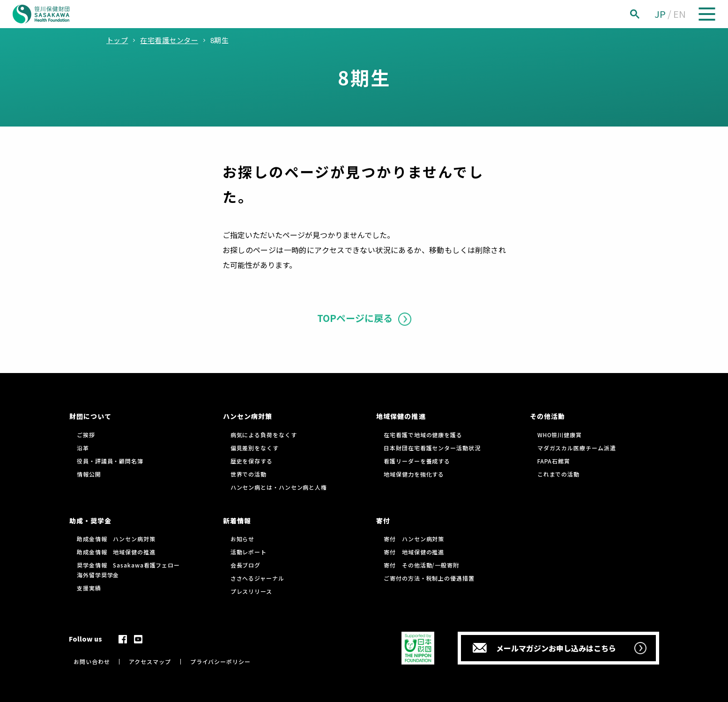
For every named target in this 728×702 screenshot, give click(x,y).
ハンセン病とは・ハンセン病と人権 (279, 487)
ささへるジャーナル (257, 578)
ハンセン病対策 (248, 416)
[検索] (645, 14)
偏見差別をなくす (255, 448)
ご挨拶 (86, 435)
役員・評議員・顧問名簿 (110, 461)
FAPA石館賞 (554, 461)
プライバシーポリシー (220, 661)
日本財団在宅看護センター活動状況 (432, 448)
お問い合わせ (92, 661)
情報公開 (89, 474)
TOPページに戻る (355, 318)
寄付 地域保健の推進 (414, 552)
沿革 (83, 448)
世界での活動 (249, 474)
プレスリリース (251, 591)
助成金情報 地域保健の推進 (116, 552)
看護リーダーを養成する (417, 461)
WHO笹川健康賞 (560, 435)
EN (680, 14)
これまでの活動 (558, 474)
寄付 (383, 521)
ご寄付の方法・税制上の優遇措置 (429, 578)
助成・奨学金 (90, 521)
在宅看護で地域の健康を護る (423, 435)
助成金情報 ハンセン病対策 (116, 539)
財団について (90, 416)
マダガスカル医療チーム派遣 (577, 448)
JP (660, 14)
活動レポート (249, 552)
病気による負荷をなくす (264, 435)
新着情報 (237, 521)
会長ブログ (246, 565)
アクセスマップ (150, 661)
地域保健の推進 (401, 416)
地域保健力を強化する (414, 474)
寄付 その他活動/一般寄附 (421, 565)
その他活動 (547, 416)
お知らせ (243, 539)
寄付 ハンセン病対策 (414, 539)
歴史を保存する (252, 461)
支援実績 (89, 588)
